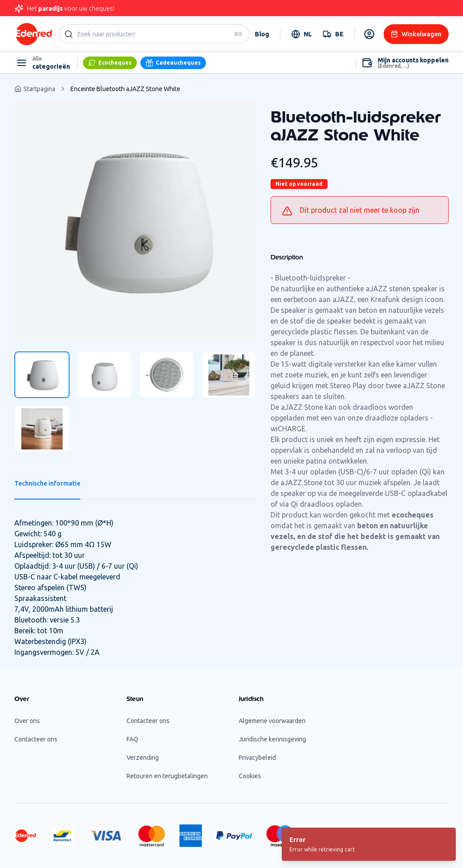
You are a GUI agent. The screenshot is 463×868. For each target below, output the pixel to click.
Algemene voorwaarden (272, 721)
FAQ (132, 739)
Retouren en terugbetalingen (167, 776)
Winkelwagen (416, 34)
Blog (262, 34)
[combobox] (301, 34)
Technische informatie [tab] (47, 483)
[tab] (42, 375)
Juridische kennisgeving (272, 739)
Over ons (27, 721)
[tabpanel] (135, 221)
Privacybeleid (257, 758)
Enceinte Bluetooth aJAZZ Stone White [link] (125, 89)
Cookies (250, 776)
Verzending (143, 758)
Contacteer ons (36, 739)
